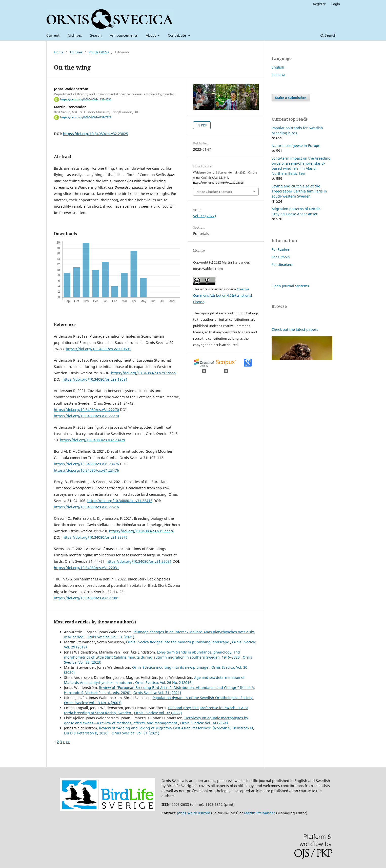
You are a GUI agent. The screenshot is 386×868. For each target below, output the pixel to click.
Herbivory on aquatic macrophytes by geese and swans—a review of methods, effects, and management (156, 720)
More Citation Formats (214, 192)
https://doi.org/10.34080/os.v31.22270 (86, 410)
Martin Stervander (260, 813)
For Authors (281, 257)
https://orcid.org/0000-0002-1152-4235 (86, 99)
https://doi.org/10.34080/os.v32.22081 (86, 598)
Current (53, 35)
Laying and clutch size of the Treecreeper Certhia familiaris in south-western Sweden (299, 191)
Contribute (177, 35)
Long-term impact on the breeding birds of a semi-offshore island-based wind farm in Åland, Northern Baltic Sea (301, 166)
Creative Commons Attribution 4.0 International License (222, 295)
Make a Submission (291, 98)
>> (68, 742)
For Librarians (282, 265)
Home (59, 52)
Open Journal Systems (290, 286)
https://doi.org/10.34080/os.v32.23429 (93, 440)
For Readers (281, 249)
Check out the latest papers (295, 329)
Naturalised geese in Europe (296, 146)
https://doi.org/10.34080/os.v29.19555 (144, 373)
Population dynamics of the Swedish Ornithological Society (203, 698)
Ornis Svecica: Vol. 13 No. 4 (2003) (93, 703)
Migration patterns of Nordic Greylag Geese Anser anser (296, 211)
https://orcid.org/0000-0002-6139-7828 (86, 117)
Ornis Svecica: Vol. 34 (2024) (204, 723)
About (151, 35)
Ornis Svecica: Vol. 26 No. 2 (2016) (164, 682)
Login (336, 4)
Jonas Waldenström (194, 813)
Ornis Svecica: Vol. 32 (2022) (158, 713)
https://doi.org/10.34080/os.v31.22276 (142, 531)
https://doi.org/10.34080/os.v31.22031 (139, 561)
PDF (204, 125)
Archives (75, 35)
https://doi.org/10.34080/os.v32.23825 (96, 134)
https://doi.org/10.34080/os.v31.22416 (120, 501)
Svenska (278, 75)
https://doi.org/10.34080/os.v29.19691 (98, 349)
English (278, 67)
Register (319, 4)
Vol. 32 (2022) (99, 52)
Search (96, 35)
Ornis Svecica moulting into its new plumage (171, 667)
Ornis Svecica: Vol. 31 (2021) (110, 637)
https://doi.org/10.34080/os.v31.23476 (86, 464)
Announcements (124, 35)
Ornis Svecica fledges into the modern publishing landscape (178, 642)
